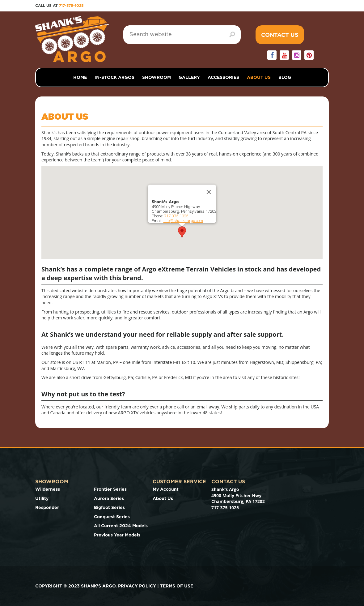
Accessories (223, 77)
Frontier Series (110, 489)
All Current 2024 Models (121, 526)
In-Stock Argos (114, 77)
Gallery (189, 77)
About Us (259, 77)
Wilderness (48, 489)
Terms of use (177, 586)
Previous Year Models (117, 535)
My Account (166, 489)
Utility (42, 498)
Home (80, 77)
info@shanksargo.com (183, 221)
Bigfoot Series (109, 507)
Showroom (157, 77)
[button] (182, 232)
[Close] (209, 192)
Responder (47, 507)
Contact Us (280, 35)
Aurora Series (109, 498)
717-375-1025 (71, 5)
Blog (285, 77)
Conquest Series (112, 517)
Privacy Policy (137, 586)
